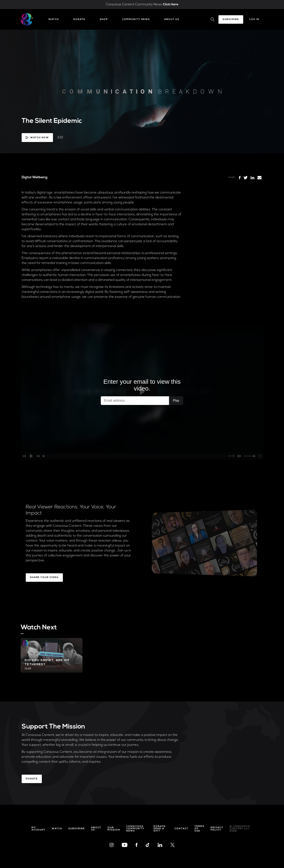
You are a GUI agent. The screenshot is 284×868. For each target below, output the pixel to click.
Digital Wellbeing (35, 177)
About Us (172, 19)
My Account (39, 829)
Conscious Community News (135, 829)
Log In (254, 19)
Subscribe (231, 19)
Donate (79, 19)
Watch (54, 19)
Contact (181, 829)
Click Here (171, 5)
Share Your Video (44, 578)
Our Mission (114, 829)
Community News (136, 19)
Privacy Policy (217, 829)
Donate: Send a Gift (160, 829)
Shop (104, 19)
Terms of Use (200, 829)
